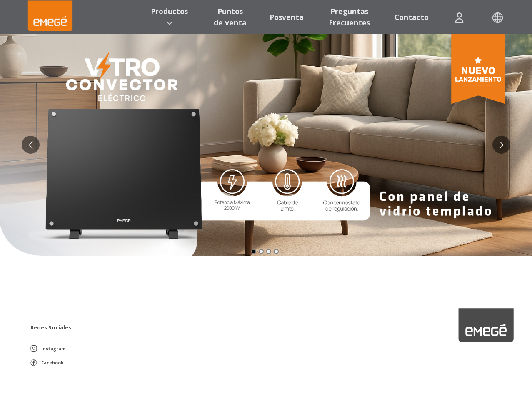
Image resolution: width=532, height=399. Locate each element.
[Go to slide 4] (276, 252)
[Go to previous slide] (31, 145)
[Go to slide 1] (254, 252)
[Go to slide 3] (269, 252)
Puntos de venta (230, 17)
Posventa (287, 17)
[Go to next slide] (501, 145)
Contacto (412, 17)
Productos (169, 16)
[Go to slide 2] (261, 252)
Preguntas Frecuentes (349, 17)
